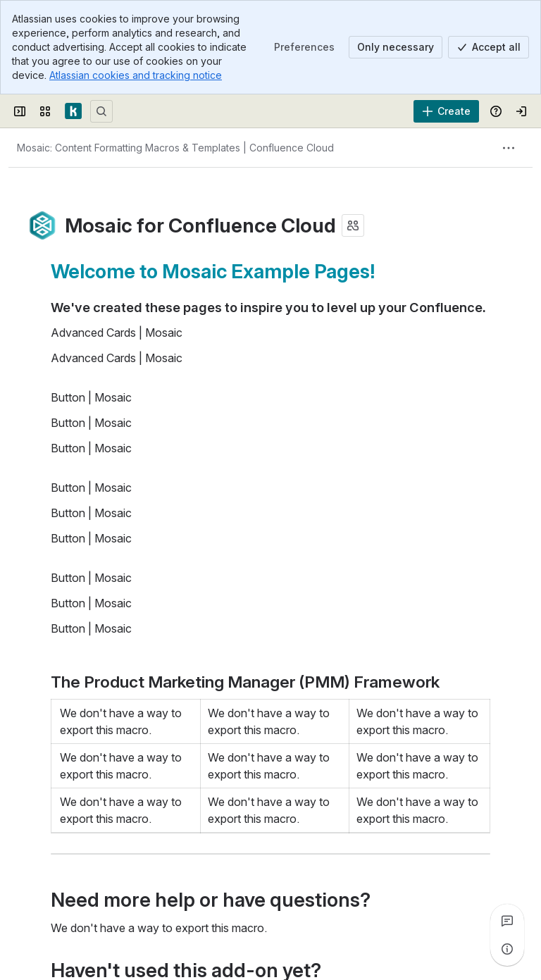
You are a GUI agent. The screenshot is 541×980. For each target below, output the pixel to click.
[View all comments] (507, 921)
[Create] (446, 111)
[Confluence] (73, 111)
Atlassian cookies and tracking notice (136, 75)
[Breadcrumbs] (175, 148)
